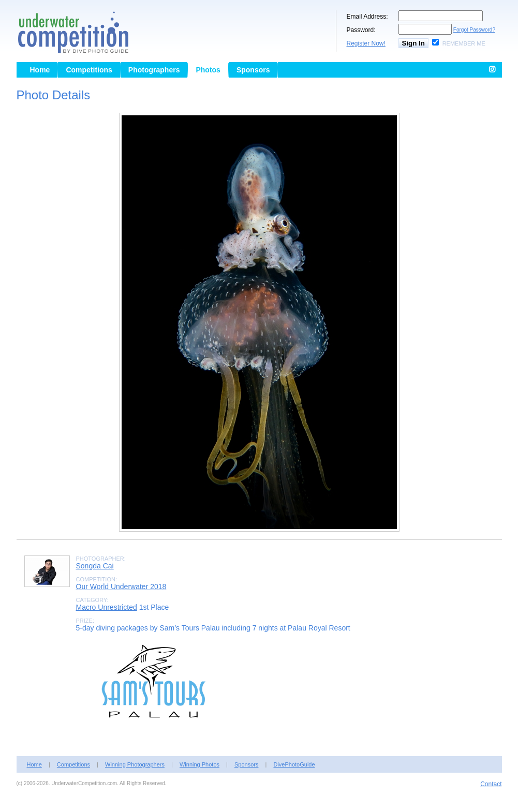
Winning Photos (199, 764)
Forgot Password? (474, 30)
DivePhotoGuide (294, 764)
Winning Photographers (135, 764)
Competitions (89, 70)
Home (40, 70)
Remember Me (464, 43)
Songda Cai (95, 566)
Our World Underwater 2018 (121, 587)
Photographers (154, 70)
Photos (208, 70)
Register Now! (366, 43)
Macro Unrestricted (107, 607)
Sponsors (253, 70)
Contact (491, 784)
